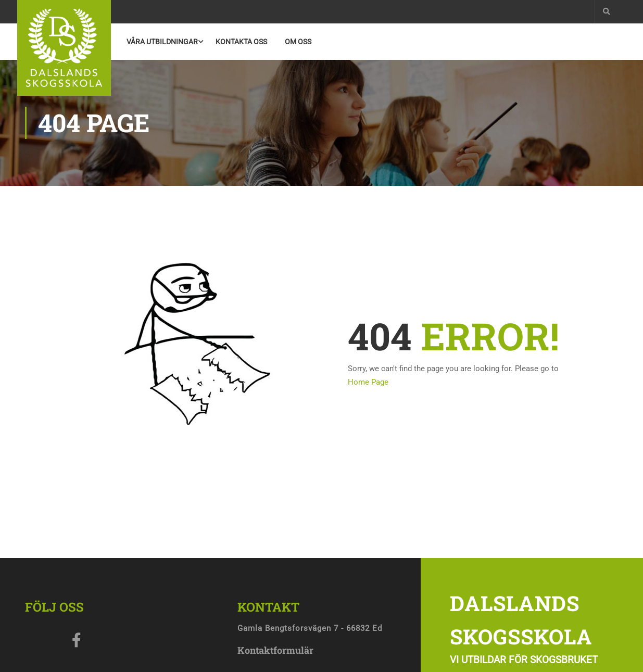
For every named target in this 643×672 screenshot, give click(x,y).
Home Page (368, 382)
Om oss (298, 42)
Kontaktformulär (275, 650)
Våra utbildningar (162, 42)
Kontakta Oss (241, 42)
